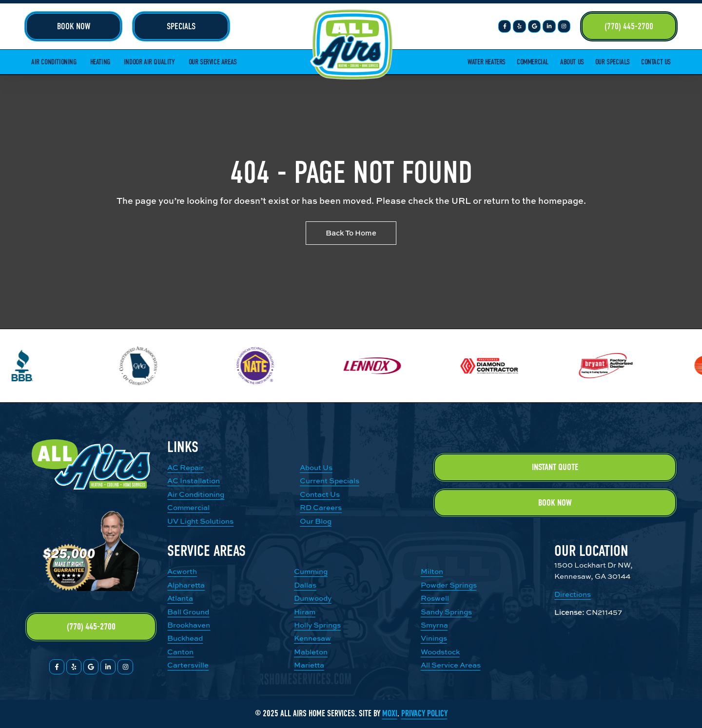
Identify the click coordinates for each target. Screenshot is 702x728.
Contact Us (656, 62)
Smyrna (434, 625)
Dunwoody (313, 598)
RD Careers (321, 507)
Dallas (305, 585)
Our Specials (613, 62)
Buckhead (185, 638)
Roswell (435, 598)
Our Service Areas (213, 62)
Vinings (434, 638)
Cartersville (188, 665)
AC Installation (194, 481)
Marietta (309, 665)
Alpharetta (186, 585)
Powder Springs (449, 585)
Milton (432, 571)
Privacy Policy (424, 714)
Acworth (182, 571)
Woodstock (440, 652)
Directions (573, 594)
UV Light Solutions (200, 521)
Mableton (311, 652)
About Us (572, 62)
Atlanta (180, 598)
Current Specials (330, 481)
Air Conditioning (54, 62)
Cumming (311, 571)
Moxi (390, 714)
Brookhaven (189, 625)
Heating (100, 62)
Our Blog (316, 521)
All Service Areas (451, 665)
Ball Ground (188, 612)
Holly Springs (317, 625)
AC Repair (185, 467)
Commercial (533, 62)
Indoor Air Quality (149, 62)
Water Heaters (487, 62)
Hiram (305, 612)
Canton (180, 652)
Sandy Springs (446, 612)
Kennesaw (312, 638)
